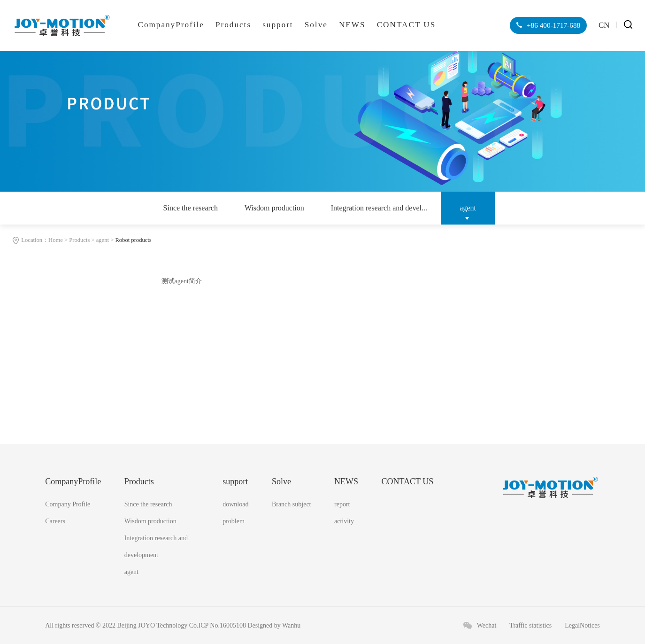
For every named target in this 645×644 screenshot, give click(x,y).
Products (233, 25)
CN (604, 25)
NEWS (352, 25)
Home (56, 240)
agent (468, 208)
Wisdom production (274, 208)
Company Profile (68, 504)
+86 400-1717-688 (553, 25)
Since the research (191, 208)
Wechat (487, 625)
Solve (316, 25)
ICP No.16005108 (222, 625)
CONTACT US (407, 25)
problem (234, 521)
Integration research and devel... (379, 208)
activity (344, 521)
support (278, 25)
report (342, 504)
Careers (55, 521)
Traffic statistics (530, 625)
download (235, 504)
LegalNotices (582, 625)
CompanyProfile (171, 25)
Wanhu (291, 625)
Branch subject (292, 504)
